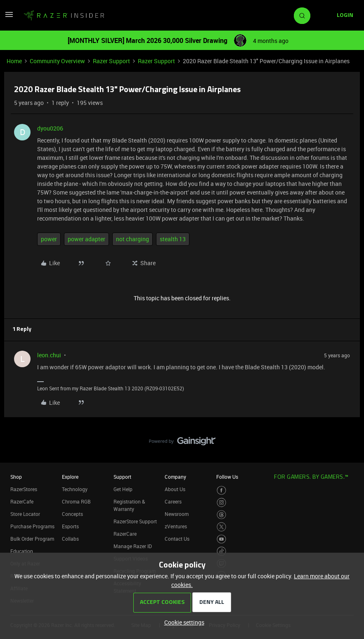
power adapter (86, 239)
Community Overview (57, 61)
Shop (16, 477)
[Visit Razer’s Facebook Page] (221, 491)
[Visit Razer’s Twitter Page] (221, 527)
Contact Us (177, 539)
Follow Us (227, 477)
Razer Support (111, 61)
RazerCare (125, 534)
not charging (132, 239)
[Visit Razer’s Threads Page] (221, 515)
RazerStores (24, 489)
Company (175, 477)
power (49, 239)
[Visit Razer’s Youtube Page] (221, 539)
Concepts (72, 514)
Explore (70, 477)
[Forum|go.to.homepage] (64, 16)
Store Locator (25, 514)
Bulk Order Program (32, 539)
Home (14, 61)
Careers (173, 501)
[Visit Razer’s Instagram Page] (221, 502)
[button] (9, 17)
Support (122, 477)
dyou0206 (50, 128)
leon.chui (49, 355)
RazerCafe (22, 501)
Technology (75, 489)
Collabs (70, 539)
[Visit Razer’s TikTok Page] (221, 551)
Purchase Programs (32, 526)
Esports (70, 526)
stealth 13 (173, 239)
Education (22, 551)
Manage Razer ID (133, 546)
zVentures (176, 526)
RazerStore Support (135, 521)
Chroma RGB (76, 501)
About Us (175, 489)
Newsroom (177, 514)
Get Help (123, 489)
